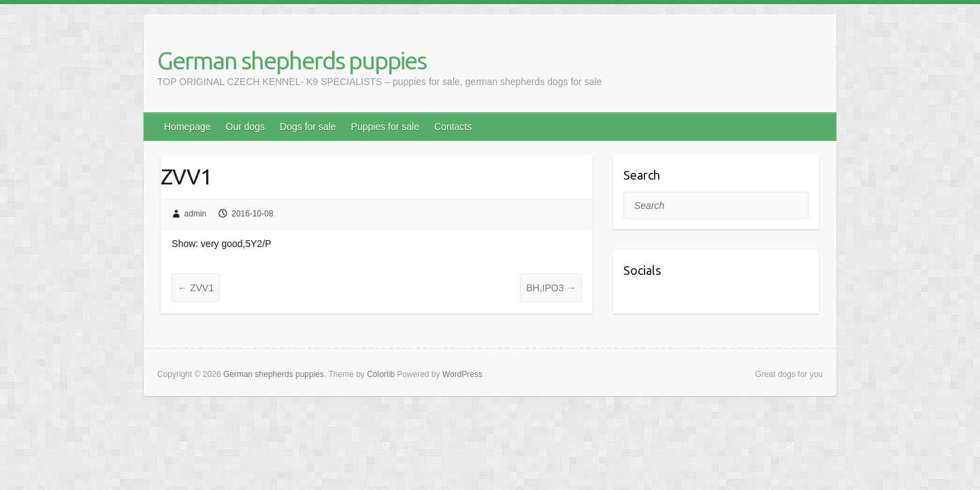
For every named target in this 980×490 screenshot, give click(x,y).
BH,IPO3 (551, 288)
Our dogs (246, 127)
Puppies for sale (385, 127)
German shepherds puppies (292, 60)
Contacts (453, 127)
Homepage (187, 127)
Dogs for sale (308, 127)
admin (196, 214)
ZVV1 (196, 288)
